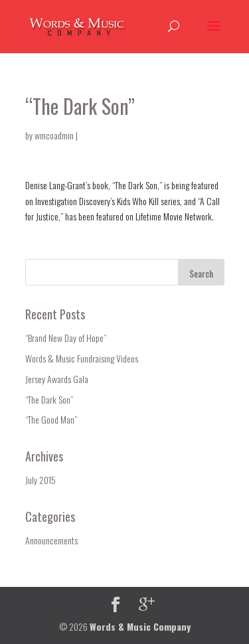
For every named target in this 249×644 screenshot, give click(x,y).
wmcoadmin (54, 135)
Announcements (51, 540)
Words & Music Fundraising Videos (82, 358)
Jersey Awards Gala (57, 379)
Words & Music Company (140, 626)
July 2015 (41, 480)
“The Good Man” (51, 419)
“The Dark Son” (49, 399)
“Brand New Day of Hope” (66, 338)
